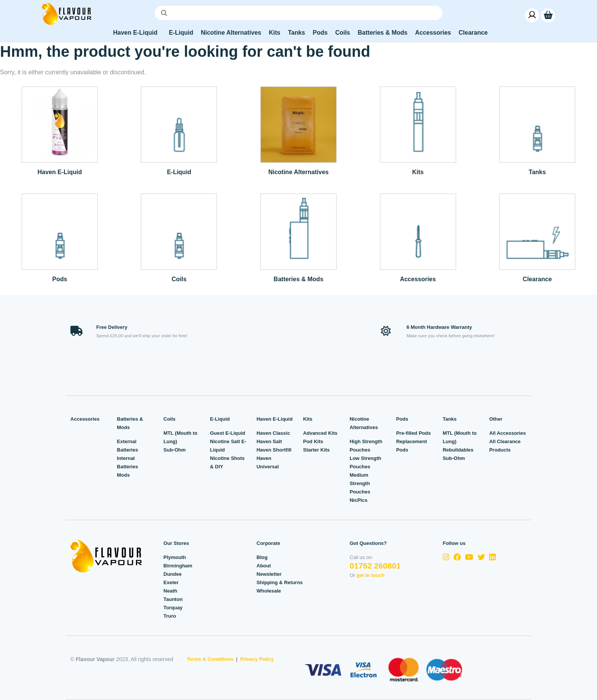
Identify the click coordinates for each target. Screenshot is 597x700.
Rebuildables (458, 450)
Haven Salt (269, 441)
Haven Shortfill (274, 450)
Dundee (172, 574)
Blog (262, 557)
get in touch (370, 575)
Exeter (171, 582)
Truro (170, 616)
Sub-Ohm (175, 450)
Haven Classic (273, 433)
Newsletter (269, 574)
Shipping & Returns (280, 582)
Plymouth (175, 557)
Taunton (173, 599)
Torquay (173, 608)
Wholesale (269, 591)
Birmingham (178, 566)
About (264, 566)
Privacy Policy (257, 659)
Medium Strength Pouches (360, 483)
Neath (170, 591)
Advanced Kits (320, 433)
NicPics (358, 500)
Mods (123, 475)
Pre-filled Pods (413, 433)
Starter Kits (316, 450)
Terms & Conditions (210, 659)
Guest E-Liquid (228, 433)
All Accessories (508, 433)
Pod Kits (313, 441)
